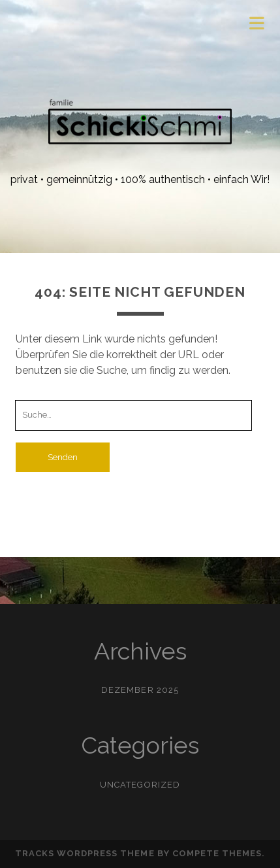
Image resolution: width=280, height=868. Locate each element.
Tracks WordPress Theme (85, 853)
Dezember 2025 (140, 690)
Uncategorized (140, 785)
